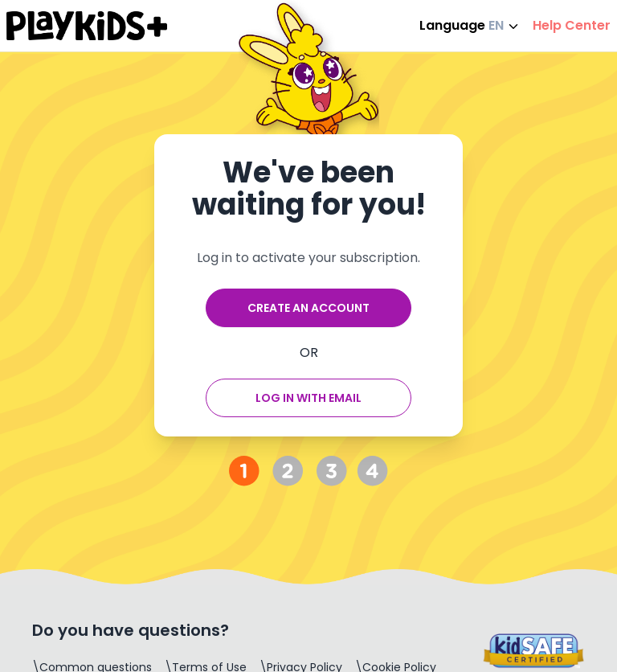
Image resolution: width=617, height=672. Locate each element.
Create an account (308, 308)
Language (470, 25)
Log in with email (308, 398)
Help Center (572, 25)
